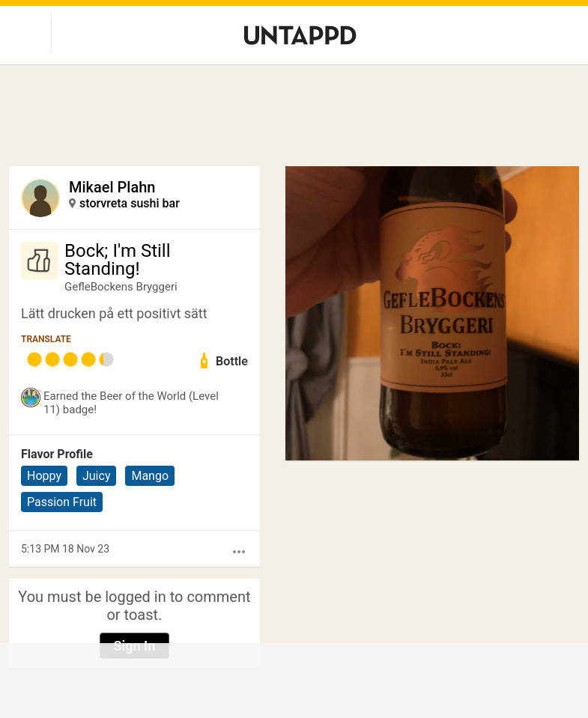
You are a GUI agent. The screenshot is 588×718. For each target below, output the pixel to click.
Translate (46, 339)
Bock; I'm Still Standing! (118, 260)
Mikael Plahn (112, 187)
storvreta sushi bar (130, 203)
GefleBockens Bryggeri (121, 287)
